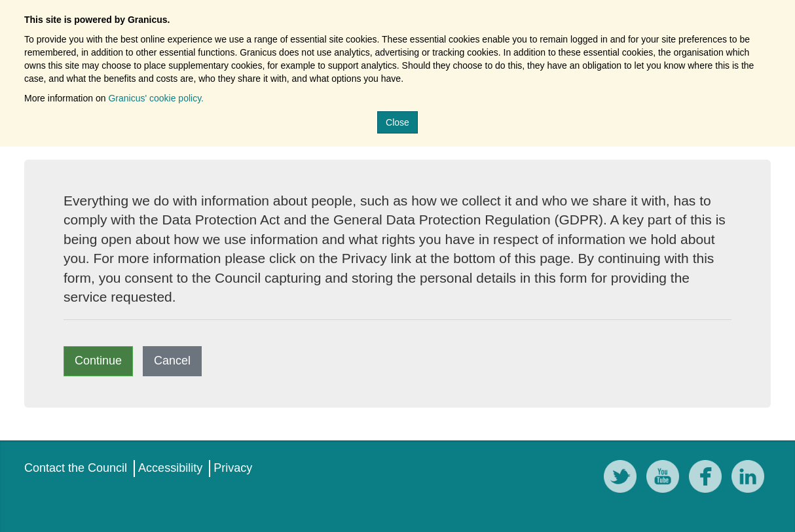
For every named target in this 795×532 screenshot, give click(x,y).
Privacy (233, 468)
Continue (98, 361)
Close (397, 122)
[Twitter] (623, 479)
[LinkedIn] (751, 479)
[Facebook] (709, 479)
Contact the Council (76, 468)
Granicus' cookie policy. (156, 98)
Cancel (172, 361)
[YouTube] (666, 479)
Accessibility (170, 468)
